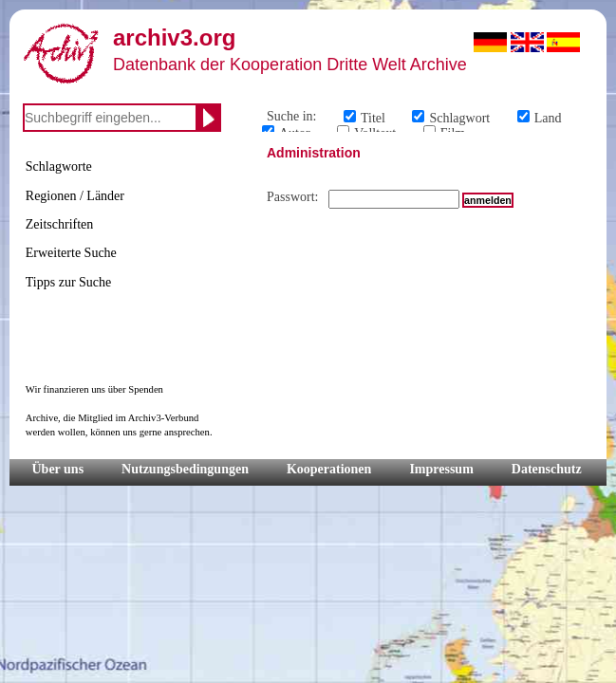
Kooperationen (329, 469)
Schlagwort (459, 118)
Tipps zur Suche (69, 282)
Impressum (441, 469)
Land (548, 118)
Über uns (58, 469)
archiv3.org (174, 37)
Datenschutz (547, 469)
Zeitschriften (60, 224)
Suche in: (292, 116)
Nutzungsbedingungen (185, 469)
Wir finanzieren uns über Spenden (94, 389)
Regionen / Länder (75, 196)
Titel (373, 118)
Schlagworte (59, 166)
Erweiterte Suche (71, 253)
